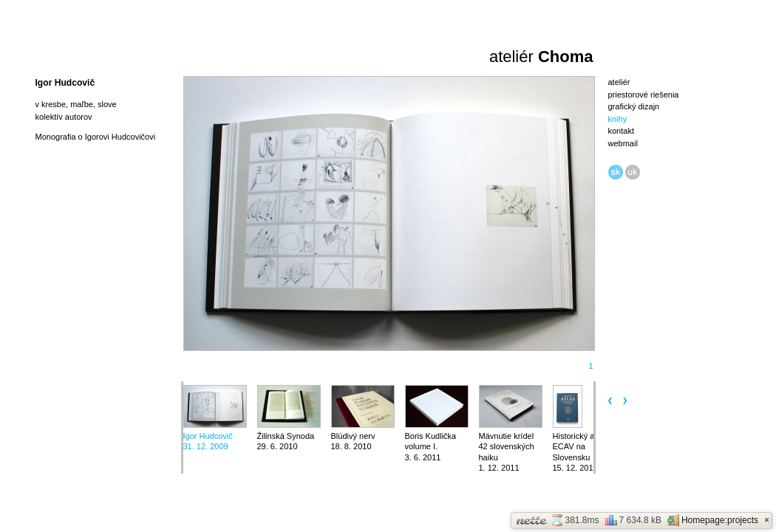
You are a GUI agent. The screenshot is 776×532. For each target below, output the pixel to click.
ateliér (619, 82)
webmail (623, 143)
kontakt (621, 131)
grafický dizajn (634, 106)
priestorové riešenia (644, 95)
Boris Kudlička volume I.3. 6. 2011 (431, 447)
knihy (618, 119)
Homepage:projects (713, 520)
